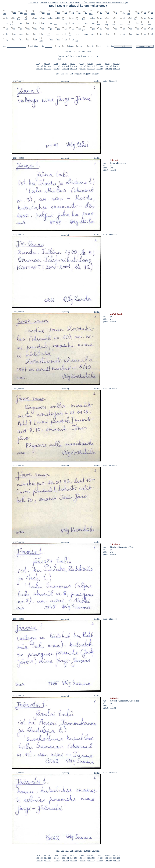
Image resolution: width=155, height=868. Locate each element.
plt (66, 29)
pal (21, 29)
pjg (58, 29)
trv (93, 34)
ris (145, 29)
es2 (79, 51)
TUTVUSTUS (33, 3)
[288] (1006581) (19, 619)
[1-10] (38, 64)
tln (66, 34)
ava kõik (113, 170)
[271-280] (100, 69)
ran (116, 29)
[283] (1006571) (19, 235)
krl (131, 18)
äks (73, 40)
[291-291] (117, 69)
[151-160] (82, 66)
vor (51, 40)
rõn (7, 34)
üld (77, 41)
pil (51, 29)
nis (138, 23)
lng (66, 23)
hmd (91, 14)
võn (59, 40)
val (131, 34)
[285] (76, 74)
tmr (70, 35)
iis (108, 13)
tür (108, 34)
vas (145, 34)
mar (94, 23)
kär (28, 23)
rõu (14, 34)
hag (43, 13)
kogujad (61, 56)
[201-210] (39, 69)
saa (28, 34)
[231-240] (65, 69)
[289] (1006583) (19, 696)
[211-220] (48, 69)
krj (116, 18)
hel (66, 13)
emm (33, 14)
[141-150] (74, 66)
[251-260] (82, 69)
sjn (58, 34)
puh (84, 30)
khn (63, 19)
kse (135, 19)
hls (86, 13)
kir (73, 18)
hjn (73, 13)
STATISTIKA (53, 3)
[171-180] (100, 66)
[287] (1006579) (19, 542)
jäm (7, 18)
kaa (19, 19)
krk (124, 18)
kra (108, 18)
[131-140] (65, 66)
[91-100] (116, 64)
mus (121, 24)
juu (138, 13)
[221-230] (57, 69)
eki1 (66, 51)
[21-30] (56, 64)
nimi (4, 46)
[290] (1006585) (19, 773)
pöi (101, 29)
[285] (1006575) (19, 388)
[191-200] (117, 66)
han (49, 14)
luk (73, 23)
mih (98, 24)
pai (14, 29)
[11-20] (47, 64)
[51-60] (82, 64)
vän (66, 40)
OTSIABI (43, 3)
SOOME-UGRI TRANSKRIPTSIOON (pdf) (112, 3)
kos (101, 18)
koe (93, 18)
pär (93, 29)
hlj (80, 13)
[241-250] (74, 69)
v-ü (60, 59)
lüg (86, 23)
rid (138, 29)
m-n (85, 56)
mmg (106, 24)
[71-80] (99, 64)
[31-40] (64, 64)
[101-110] (39, 66)
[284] (71, 74)
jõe (145, 13)
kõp (11, 24)
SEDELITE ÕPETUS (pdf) (85, 3)
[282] (62, 74)
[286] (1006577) (19, 465)
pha (35, 29)
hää (101, 13)
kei (51, 18)
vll (28, 40)
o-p (89, 56)
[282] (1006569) (19, 158)
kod (84, 19)
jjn (124, 13)
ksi (145, 18)
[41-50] (73, 64)
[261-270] (91, 69)
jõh (152, 13)
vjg (21, 40)
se (43, 34)
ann (14, 13)
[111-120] (48, 66)
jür (14, 18)
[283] (67, 74)
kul (152, 18)
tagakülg (97, 81)
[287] (85, 74)
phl (43, 29)
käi (21, 23)
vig (7, 40)
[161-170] (91, 66)
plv (73, 29)
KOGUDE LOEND (67, 3)
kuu (7, 23)
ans (21, 13)
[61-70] (90, 64)
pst (80, 29)
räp (21, 34)
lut (80, 23)
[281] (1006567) (19, 81)
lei (43, 23)
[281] (58, 74)
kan (43, 18)
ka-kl (72, 56)
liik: (43, 46)
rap (124, 29)
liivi (56, 24)
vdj (152, 34)
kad (25, 19)
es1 (75, 51)
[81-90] (107, 64)
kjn (77, 19)
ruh (152, 29)
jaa (116, 13)
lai (35, 23)
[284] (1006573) (19, 312)
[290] (98, 74)
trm (86, 34)
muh (114, 24)
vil (14, 40)
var (138, 34)
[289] (94, 74)
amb (4, 14)
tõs (101, 34)
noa (142, 24)
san (35, 34)
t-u (97, 56)
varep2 (89, 51)
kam (36, 18)
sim (49, 35)
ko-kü (78, 56)
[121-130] (57, 66)
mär (128, 24)
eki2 (71, 51)
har (58, 13)
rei (131, 29)
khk (59, 18)
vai (124, 34)
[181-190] (108, 66)
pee (28, 29)
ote (7, 29)
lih (51, 23)
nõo (149, 24)
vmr (35, 40)
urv (116, 34)
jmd (128, 14)
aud (25, 14)
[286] (80, 74)
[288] (89, 74)
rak (108, 29)
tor (80, 34)
